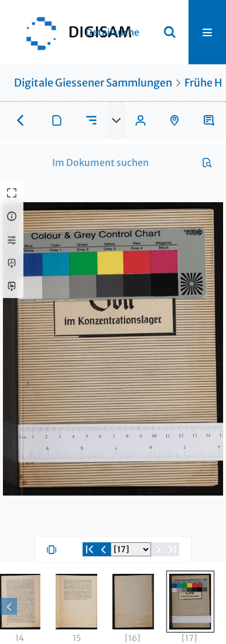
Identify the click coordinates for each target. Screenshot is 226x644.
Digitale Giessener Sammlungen (93, 83)
